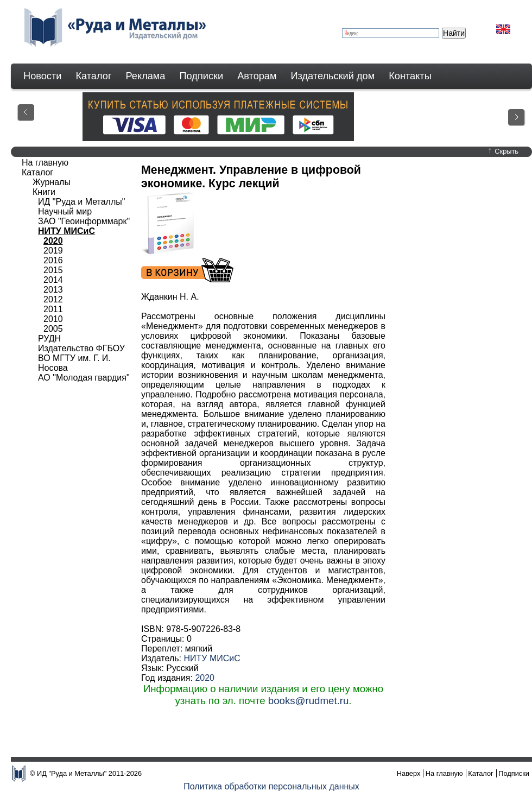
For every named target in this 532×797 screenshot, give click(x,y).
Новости (42, 76)
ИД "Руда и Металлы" (81, 202)
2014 (53, 280)
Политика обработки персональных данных (271, 786)
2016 (53, 260)
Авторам (257, 76)
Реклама (146, 76)
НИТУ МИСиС (212, 658)
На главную (45, 163)
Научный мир (65, 211)
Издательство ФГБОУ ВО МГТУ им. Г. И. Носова (81, 358)
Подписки (202, 76)
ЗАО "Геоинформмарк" (84, 221)
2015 (53, 270)
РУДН (49, 339)
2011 (53, 309)
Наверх (409, 773)
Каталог (93, 76)
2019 (53, 251)
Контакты (410, 76)
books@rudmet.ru (309, 701)
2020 (205, 678)
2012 (53, 299)
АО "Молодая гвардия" (84, 378)
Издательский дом (333, 76)
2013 (53, 290)
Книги (44, 192)
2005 (53, 329)
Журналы (52, 182)
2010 (53, 319)
